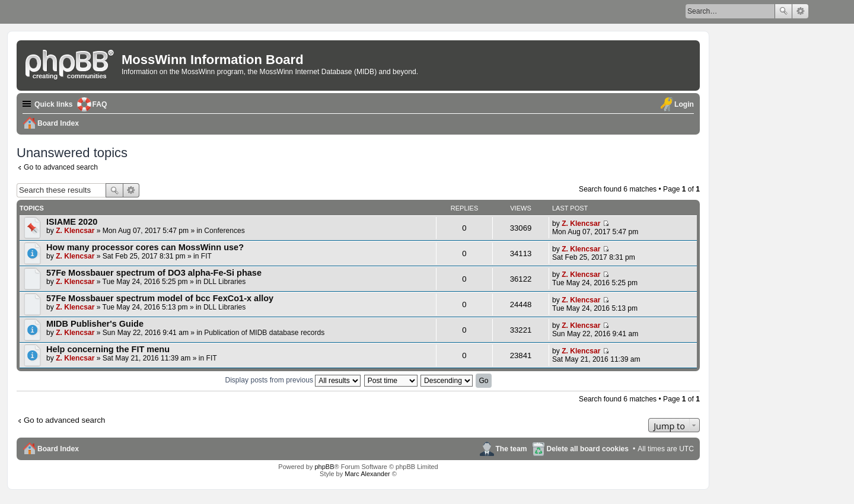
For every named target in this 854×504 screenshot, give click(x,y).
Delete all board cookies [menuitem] (588, 449)
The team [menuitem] (511, 449)
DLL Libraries (224, 282)
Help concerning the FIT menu (108, 349)
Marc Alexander (367, 474)
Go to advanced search (61, 167)
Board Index (58, 449)
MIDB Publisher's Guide (95, 324)
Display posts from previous (293, 380)
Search (783, 11)
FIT (206, 256)
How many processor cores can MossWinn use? (145, 247)
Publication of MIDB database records (264, 333)
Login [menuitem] (684, 104)
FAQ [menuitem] (100, 104)
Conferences (224, 231)
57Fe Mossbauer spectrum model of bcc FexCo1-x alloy (160, 298)
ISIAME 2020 (72, 222)
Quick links (54, 104)
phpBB (324, 467)
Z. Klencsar (75, 231)
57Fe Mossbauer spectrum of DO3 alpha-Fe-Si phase (154, 273)
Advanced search (800, 11)
